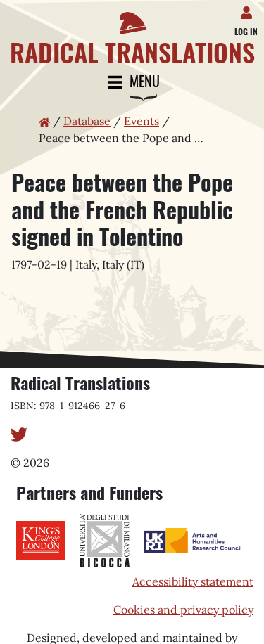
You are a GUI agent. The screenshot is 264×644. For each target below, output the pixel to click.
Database (87, 121)
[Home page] (132, 33)
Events (142, 121)
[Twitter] (19, 433)
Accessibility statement (193, 581)
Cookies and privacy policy (183, 610)
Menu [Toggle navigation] (132, 83)
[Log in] (249, 10)
